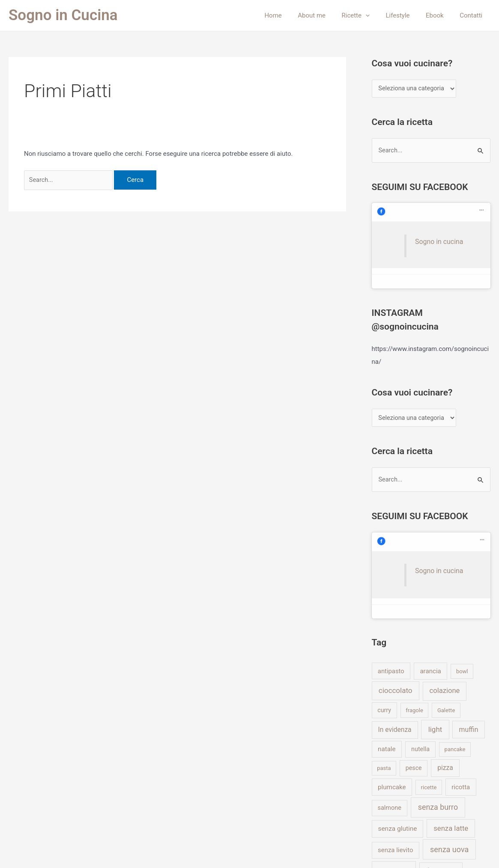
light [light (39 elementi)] (435, 609)
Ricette (367, 15)
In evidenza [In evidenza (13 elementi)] (395, 609)
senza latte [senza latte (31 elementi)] (451, 708)
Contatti (473, 15)
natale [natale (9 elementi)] (387, 629)
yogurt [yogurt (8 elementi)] (453, 789)
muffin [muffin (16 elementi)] (469, 609)
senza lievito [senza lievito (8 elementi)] (396, 730)
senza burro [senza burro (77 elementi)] (438, 687)
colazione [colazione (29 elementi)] (445, 570)
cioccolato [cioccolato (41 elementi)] (396, 570)
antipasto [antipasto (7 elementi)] (391, 550)
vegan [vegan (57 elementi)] (389, 769)
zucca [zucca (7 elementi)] (386, 808)
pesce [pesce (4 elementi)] (414, 648)
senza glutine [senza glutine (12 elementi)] (397, 708)
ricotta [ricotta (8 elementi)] (461, 666)
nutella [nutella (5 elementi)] (420, 629)
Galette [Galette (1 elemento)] (446, 590)
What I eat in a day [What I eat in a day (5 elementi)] (403, 789)
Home (290, 15)
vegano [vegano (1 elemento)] (424, 770)
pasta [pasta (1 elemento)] (384, 648)
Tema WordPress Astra (318, 851)
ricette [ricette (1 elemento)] (429, 667)
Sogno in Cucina (63, 15)
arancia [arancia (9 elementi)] (430, 550)
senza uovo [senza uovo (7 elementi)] (394, 749)
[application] (377, 15)
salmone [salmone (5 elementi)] (390, 688)
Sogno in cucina (429, 213)
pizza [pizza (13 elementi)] (445, 648)
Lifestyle (406, 15)
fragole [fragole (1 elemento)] (414, 590)
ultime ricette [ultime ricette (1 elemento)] (441, 749)
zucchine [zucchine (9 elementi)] (423, 808)
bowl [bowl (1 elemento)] (462, 551)
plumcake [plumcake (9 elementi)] (392, 666)
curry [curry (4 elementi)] (384, 589)
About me (326, 15)
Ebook (439, 15)
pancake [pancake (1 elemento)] (455, 629)
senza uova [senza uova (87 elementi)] (449, 729)
